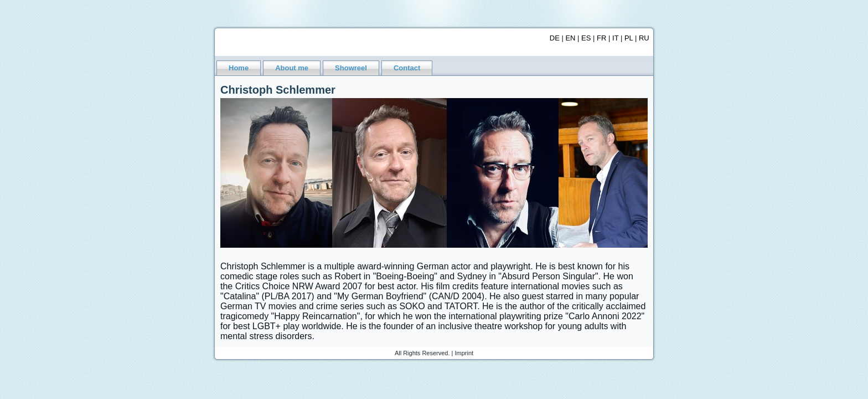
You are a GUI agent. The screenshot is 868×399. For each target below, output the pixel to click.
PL (629, 38)
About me (292, 68)
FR (601, 38)
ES (586, 38)
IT (615, 38)
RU (644, 38)
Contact (407, 68)
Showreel (351, 68)
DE (555, 38)
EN (570, 38)
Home (239, 68)
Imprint (464, 353)
